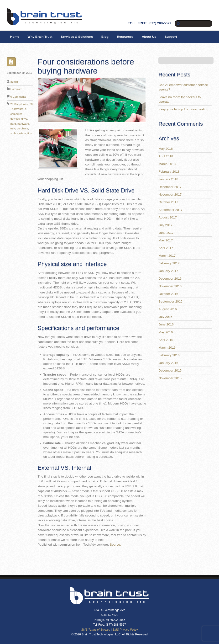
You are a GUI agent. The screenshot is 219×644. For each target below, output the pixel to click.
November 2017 (170, 194)
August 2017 (167, 217)
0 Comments (18, 97)
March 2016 (167, 348)
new (13, 128)
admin (14, 82)
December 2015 (170, 370)
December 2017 (170, 187)
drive (24, 119)
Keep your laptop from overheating (183, 109)
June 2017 (166, 233)
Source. (115, 545)
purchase (23, 128)
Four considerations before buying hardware (86, 66)
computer (16, 114)
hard (13, 124)
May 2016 (166, 332)
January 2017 (168, 271)
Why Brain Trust (40, 37)
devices (15, 119)
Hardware (16, 89)
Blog (105, 37)
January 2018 (168, 179)
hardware (23, 124)
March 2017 (167, 256)
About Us (149, 37)
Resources (125, 37)
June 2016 (166, 324)
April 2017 (166, 248)
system (22, 133)
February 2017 (169, 263)
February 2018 (169, 172)
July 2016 (165, 317)
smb (13, 133)
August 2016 (167, 309)
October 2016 (168, 294)
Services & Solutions (77, 37)
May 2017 (166, 240)
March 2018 (167, 164)
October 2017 (168, 202)
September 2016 (170, 301)
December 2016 (170, 279)
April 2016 (166, 340)
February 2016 (169, 355)
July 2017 (165, 225)
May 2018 (166, 149)
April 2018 (166, 156)
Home (15, 37)
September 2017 (170, 210)
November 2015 (170, 378)
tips (30, 133)
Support (171, 37)
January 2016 (168, 363)
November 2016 (170, 286)
